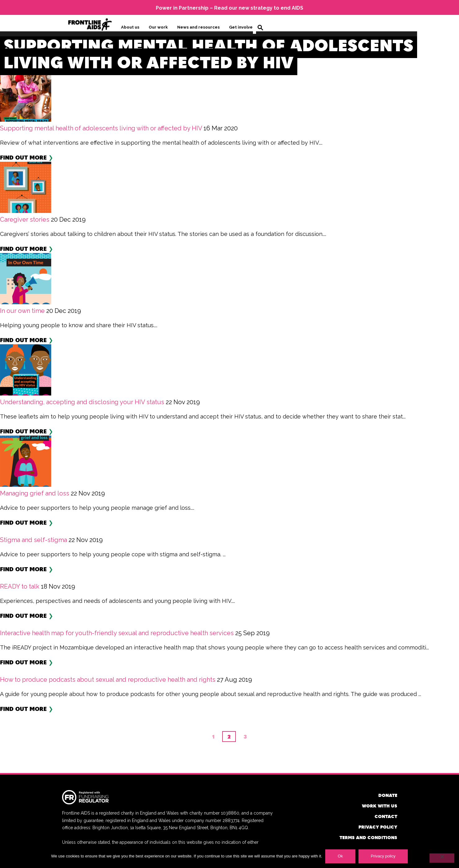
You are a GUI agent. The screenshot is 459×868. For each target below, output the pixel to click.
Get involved (242, 27)
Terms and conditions (368, 837)
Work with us (380, 805)
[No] (442, 858)
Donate (388, 795)
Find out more (23, 157)
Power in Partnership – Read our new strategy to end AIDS (229, 8)
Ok (340, 856)
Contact (386, 816)
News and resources (198, 27)
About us (130, 27)
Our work (158, 27)
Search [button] (260, 27)
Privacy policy (378, 826)
